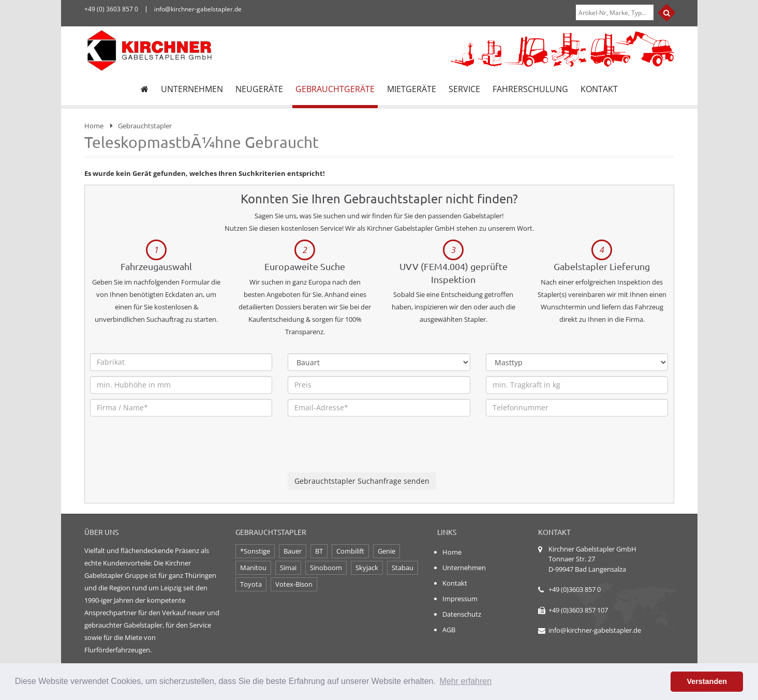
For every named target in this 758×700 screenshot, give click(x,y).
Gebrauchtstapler (145, 126)
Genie (387, 551)
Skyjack (367, 568)
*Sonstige (255, 551)
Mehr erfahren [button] (466, 681)
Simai (288, 568)
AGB (449, 630)
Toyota (251, 584)
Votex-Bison (294, 584)
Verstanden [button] (707, 681)
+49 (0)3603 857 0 (575, 589)
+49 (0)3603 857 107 (578, 610)
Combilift (350, 551)
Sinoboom (326, 568)
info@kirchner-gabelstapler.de (595, 630)
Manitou (253, 568)
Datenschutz (462, 614)
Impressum (460, 599)
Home (94, 126)
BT (319, 551)
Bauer (293, 551)
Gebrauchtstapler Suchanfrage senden (362, 481)
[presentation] (366, 452)
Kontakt (455, 583)
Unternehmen (464, 568)
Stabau (403, 568)
